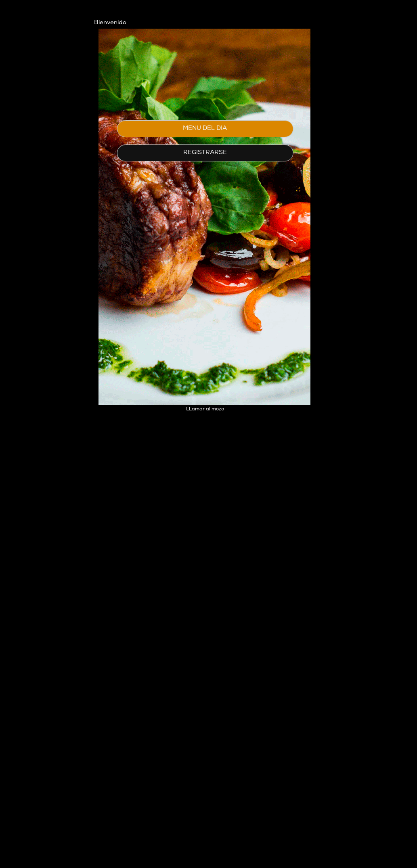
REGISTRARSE (205, 153)
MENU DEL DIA (205, 129)
